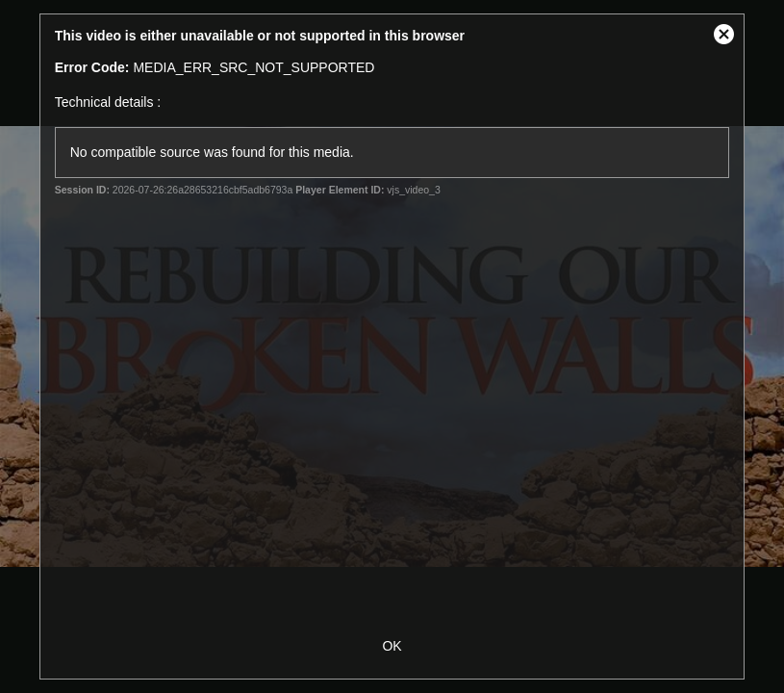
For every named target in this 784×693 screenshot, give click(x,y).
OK (392, 646)
